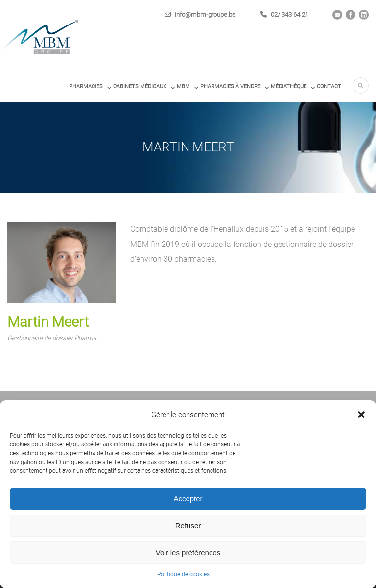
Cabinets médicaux (140, 86)
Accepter (188, 499)
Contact (329, 86)
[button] (361, 415)
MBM (183, 86)
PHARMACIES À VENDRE (230, 86)
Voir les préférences (188, 552)
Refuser (188, 526)
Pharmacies (86, 86)
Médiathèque (289, 86)
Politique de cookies (183, 574)
